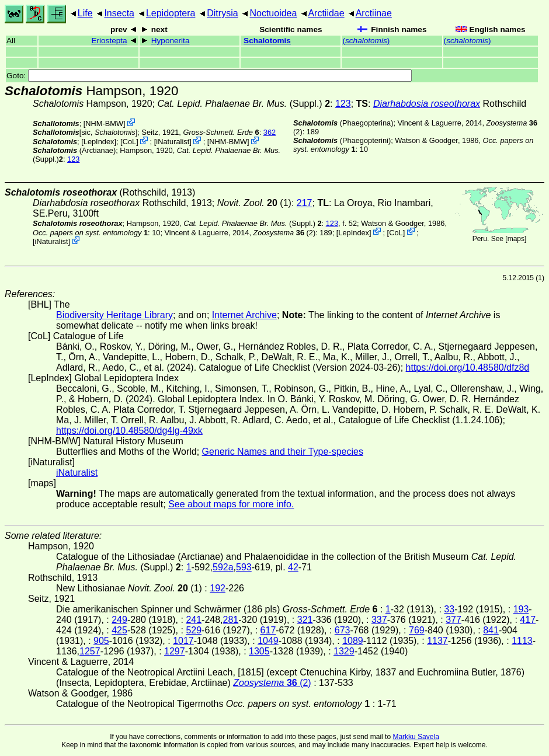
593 (244, 567)
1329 (344, 651)
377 (454, 620)
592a (223, 567)
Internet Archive (244, 315)
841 (491, 630)
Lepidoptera (171, 13)
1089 (353, 641)
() (366, 41)
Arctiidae (326, 13)
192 (218, 588)
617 (268, 630)
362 (270, 132)
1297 (175, 651)
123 (343, 104)
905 (101, 641)
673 (343, 630)
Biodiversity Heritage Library (114, 315)
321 (305, 620)
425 (119, 630)
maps (516, 239)
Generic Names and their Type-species (283, 452)
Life (85, 13)
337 (379, 620)
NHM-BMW (104, 123)
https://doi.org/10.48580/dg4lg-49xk (129, 431)
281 (231, 620)
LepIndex (99, 142)
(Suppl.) (239, 104)
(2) (285, 232)
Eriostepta (109, 41)
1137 (437, 641)
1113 (522, 641)
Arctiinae (374, 13)
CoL (129, 142)
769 (417, 630)
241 (194, 620)
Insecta (119, 13)
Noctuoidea (273, 13)
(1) (254, 203)
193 (521, 609)
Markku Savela (416, 737)
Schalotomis (267, 41)
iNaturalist (173, 142)
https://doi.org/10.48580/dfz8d (468, 367)
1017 (183, 641)
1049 (268, 641)
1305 (259, 651)
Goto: (209, 76)
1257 (90, 651)
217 (305, 203)
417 (528, 620)
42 (293, 567)
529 (194, 630)
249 (119, 620)
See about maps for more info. (231, 504)
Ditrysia (222, 13)
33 (449, 609)
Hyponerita (171, 41)
